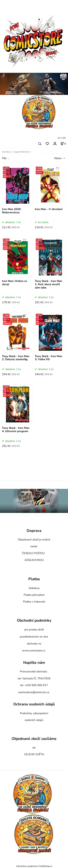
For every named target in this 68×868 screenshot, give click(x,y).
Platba (34, 579)
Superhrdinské (21, 152)
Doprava (34, 531)
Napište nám (34, 663)
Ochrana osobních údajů (34, 704)
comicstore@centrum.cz (34, 692)
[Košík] (63, 144)
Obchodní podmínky (34, 620)
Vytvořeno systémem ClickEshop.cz (34, 866)
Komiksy (6, 152)
